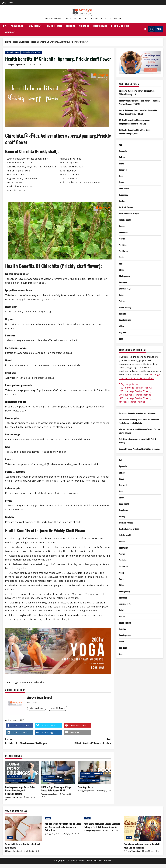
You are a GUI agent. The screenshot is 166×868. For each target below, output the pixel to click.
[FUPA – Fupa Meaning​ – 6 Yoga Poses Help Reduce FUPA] (58, 772)
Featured (123, 170)
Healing (122, 201)
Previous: (32, 741)
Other (121, 270)
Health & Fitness (55, 26)
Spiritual (71, 26)
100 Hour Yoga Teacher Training (135, 388)
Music (121, 257)
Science (122, 301)
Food (121, 176)
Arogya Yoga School (16, 65)
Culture (122, 157)
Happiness (98, 773)
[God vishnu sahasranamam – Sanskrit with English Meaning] (142, 828)
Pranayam (123, 282)
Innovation (124, 232)
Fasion (122, 164)
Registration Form (120, 26)
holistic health (125, 220)
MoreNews (93, 861)
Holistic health (100, 26)
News (121, 264)
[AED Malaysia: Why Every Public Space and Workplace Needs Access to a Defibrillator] (63, 818)
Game (121, 182)
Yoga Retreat (35, 26)
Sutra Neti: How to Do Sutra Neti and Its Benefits (140, 413)
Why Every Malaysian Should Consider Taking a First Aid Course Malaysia (102, 825)
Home (5, 26)
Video (121, 326)
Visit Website (37, 708)
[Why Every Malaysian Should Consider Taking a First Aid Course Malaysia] (103, 818)
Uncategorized (125, 320)
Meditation (84, 26)
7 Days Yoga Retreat (129, 384)
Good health (49, 777)
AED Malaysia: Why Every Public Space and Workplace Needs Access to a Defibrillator (63, 827)
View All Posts (60, 708)
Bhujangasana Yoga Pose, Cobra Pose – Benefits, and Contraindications (20, 790)
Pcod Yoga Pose (85, 787)
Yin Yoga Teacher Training (132, 402)
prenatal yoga (125, 289)
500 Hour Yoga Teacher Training (135, 398)
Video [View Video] (155, 29)
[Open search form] (145, 29)
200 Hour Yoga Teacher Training (135, 391)
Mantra (122, 239)
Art (120, 145)
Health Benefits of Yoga (31, 52)
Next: (85, 741)
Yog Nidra (123, 332)
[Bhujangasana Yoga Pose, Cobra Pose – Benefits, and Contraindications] (22, 772)
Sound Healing (125, 307)
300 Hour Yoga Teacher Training (135, 395)
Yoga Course (17, 26)
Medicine (123, 245)
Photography (124, 276)
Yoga (31, 780)
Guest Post (10, 32)
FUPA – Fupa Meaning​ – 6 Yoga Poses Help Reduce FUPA (56, 789)
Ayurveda (123, 151)
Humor (122, 226)
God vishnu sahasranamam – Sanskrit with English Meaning (142, 846)
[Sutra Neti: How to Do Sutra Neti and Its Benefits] (24, 828)
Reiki (121, 295)
